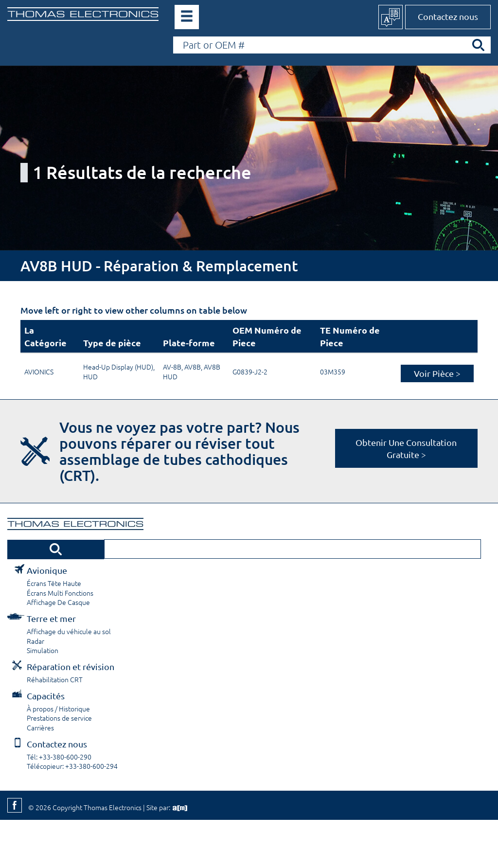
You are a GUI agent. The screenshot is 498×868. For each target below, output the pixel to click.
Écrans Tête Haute (54, 583)
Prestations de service (59, 718)
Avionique (47, 570)
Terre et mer (51, 618)
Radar (36, 641)
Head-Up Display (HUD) (118, 367)
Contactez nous (448, 16)
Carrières (40, 727)
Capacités (46, 696)
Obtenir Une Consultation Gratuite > (406, 448)
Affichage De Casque (58, 602)
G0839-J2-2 (250, 372)
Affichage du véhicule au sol (69, 631)
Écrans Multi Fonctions (60, 593)
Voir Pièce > (437, 373)
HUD (90, 376)
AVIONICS (39, 372)
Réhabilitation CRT (55, 679)
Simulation (43, 650)
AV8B (193, 367)
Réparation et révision (71, 666)
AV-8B (172, 367)
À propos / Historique (58, 709)
